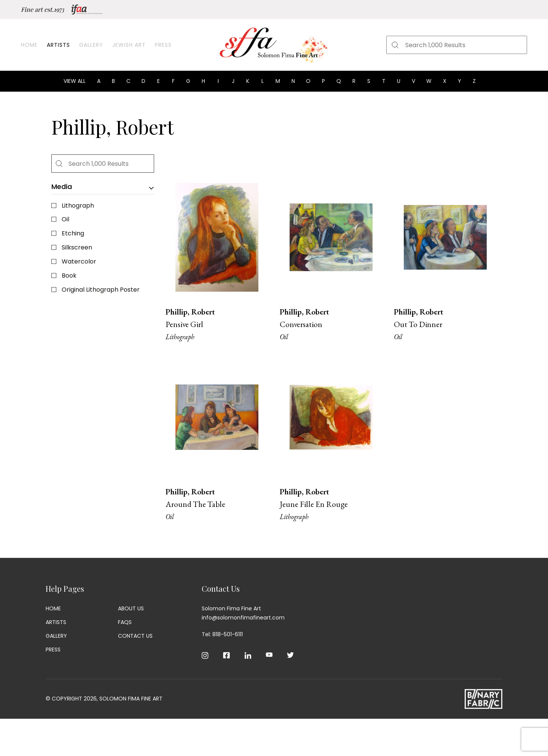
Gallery (91, 45)
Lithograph (78, 206)
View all (75, 81)
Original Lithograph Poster (101, 290)
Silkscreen (77, 247)
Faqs (125, 622)
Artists (58, 45)
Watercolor (79, 261)
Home (29, 45)
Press (163, 45)
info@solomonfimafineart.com (243, 618)
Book (69, 276)
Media (62, 187)
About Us (131, 608)
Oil (65, 219)
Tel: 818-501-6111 (222, 634)
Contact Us (135, 636)
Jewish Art (129, 45)
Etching (73, 233)
